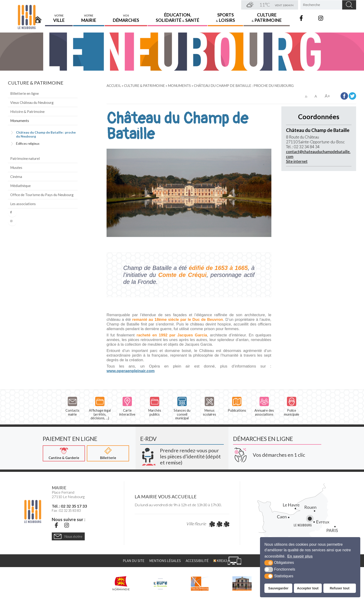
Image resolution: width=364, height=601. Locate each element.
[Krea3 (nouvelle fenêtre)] (182, 455)
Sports (225, 17)
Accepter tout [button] (308, 588)
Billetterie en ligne (24, 93)
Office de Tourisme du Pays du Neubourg (42, 195)
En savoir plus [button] (300, 556)
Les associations (23, 204)
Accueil (38, 18)
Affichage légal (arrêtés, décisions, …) (100, 408)
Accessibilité (197, 561)
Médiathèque (20, 186)
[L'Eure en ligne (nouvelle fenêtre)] (160, 584)
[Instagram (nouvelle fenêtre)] (67, 525)
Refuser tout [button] (340, 588)
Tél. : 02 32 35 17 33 (69, 506)
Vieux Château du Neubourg (32, 102)
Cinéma (16, 177)
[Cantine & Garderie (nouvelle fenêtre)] (64, 453)
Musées (16, 167)
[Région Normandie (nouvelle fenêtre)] (121, 584)
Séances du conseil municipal (182, 408)
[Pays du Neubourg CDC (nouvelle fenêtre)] (200, 584)
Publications (237, 405)
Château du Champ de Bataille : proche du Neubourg (46, 134)
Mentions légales (165, 561)
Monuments (20, 121)
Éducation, (177, 17)
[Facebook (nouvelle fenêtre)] (56, 525)
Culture (267, 17)
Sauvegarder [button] (278, 588)
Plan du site (134, 561)
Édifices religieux (28, 143)
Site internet (297, 161)
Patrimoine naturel (25, 158)
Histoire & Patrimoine (27, 112)
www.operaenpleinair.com (131, 371)
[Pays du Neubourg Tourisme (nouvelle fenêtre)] (242, 584)
